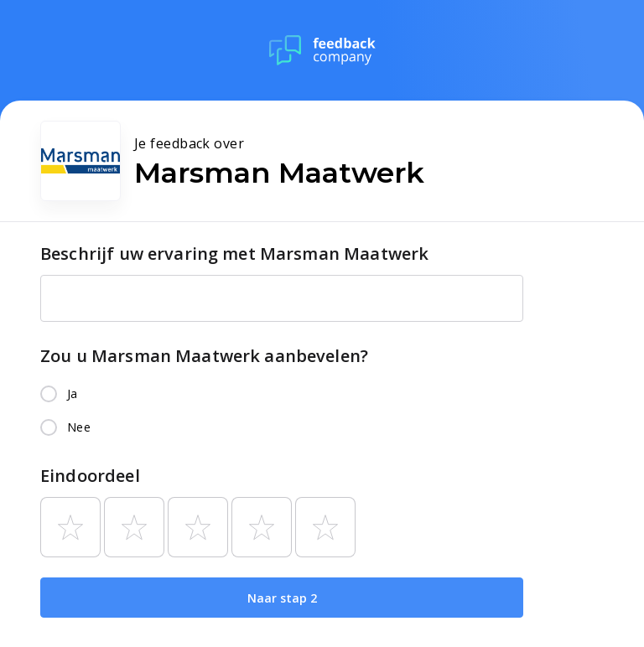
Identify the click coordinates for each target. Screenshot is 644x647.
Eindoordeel (90, 476)
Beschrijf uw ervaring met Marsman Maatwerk (234, 254)
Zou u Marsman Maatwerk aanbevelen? (204, 356)
